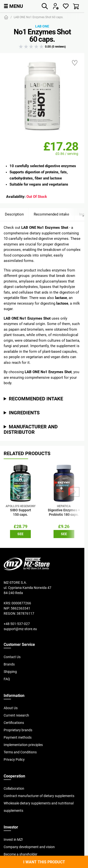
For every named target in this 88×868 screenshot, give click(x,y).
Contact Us (12, 657)
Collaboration (14, 788)
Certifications (14, 723)
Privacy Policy (14, 759)
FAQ (7, 679)
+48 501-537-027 (17, 624)
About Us (11, 708)
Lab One (42, 26)
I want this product (44, 862)
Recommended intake (51, 214)
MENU (13, 6)
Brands (9, 664)
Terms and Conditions (20, 752)
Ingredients (24, 413)
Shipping (10, 672)
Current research (16, 715)
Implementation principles (23, 745)
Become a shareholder (21, 854)
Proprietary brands (18, 730)
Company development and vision (29, 847)
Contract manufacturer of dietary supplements (39, 796)
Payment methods (18, 737)
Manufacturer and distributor (31, 429)
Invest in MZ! (13, 840)
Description (14, 214)
